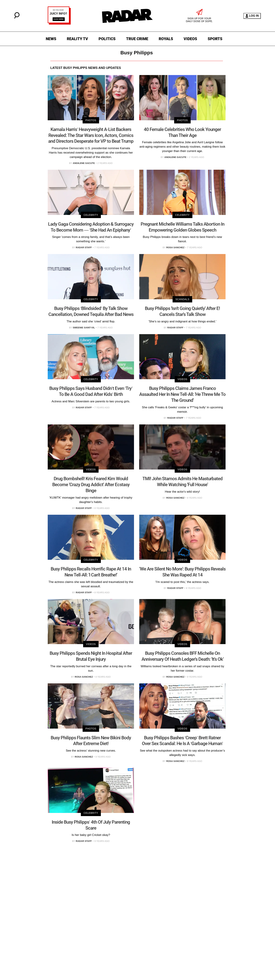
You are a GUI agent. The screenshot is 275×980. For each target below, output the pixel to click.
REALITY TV (77, 39)
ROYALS (166, 39)
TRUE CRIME (137, 39)
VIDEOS (190, 39)
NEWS (51, 39)
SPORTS (215, 39)
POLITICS (107, 39)
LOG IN (252, 16)
